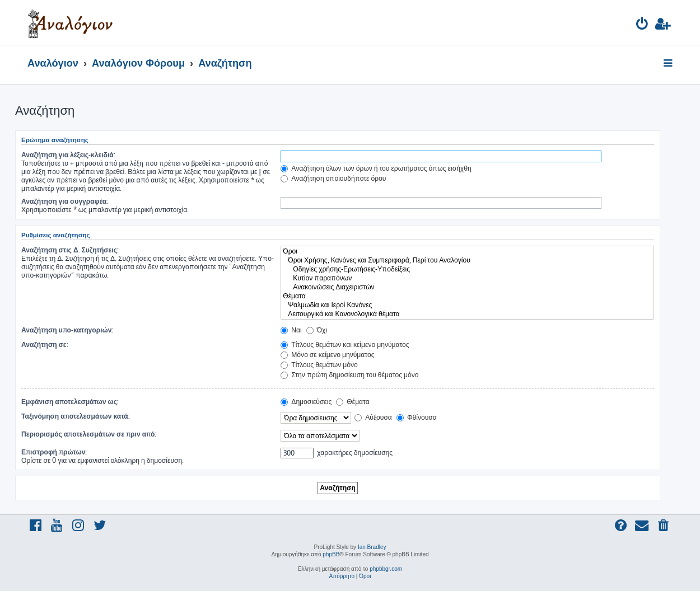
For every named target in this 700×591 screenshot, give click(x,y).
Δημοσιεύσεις (306, 402)
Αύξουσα (373, 417)
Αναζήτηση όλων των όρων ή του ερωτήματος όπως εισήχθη (376, 168)
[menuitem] (643, 25)
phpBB (331, 554)
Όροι (467, 251)
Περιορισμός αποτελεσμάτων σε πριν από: (89, 434)
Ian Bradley (372, 547)
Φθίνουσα (417, 417)
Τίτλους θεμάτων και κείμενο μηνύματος (345, 344)
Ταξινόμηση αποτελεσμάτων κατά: (76, 416)
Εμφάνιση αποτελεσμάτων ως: (70, 402)
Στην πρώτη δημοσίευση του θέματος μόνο (349, 375)
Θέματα (467, 296)
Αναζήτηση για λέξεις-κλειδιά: (68, 155)
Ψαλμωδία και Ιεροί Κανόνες (467, 305)
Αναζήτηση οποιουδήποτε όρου (333, 178)
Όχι (317, 330)
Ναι (291, 330)
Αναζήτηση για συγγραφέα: (65, 201)
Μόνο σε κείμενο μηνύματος (327, 355)
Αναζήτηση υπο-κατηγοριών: (67, 330)
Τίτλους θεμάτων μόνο (319, 365)
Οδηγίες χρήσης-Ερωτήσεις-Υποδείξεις (467, 269)
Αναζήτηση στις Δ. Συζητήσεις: (70, 250)
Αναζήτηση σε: (45, 344)
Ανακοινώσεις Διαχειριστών (467, 287)
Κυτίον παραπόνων (467, 278)
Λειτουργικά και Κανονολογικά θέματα (467, 314)
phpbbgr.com (386, 569)
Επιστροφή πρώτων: (54, 452)
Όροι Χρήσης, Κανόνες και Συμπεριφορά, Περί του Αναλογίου (467, 260)
